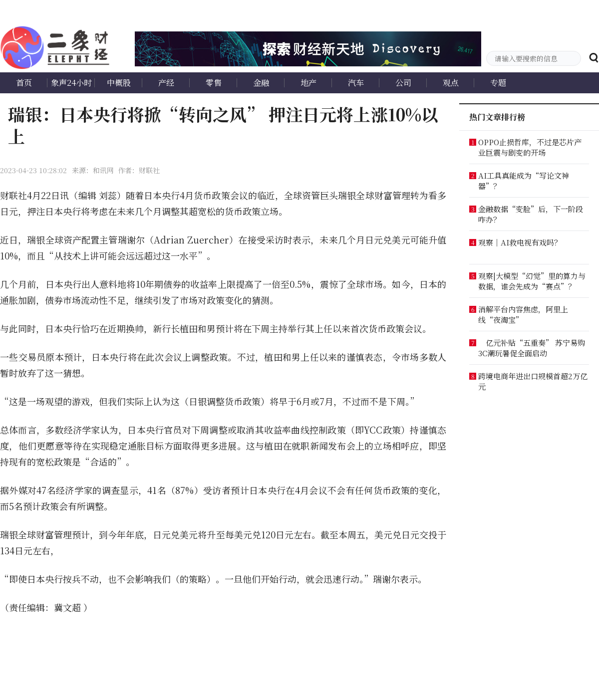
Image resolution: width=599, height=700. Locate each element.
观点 (451, 83)
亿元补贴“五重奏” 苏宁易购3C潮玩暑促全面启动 (532, 348)
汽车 (356, 83)
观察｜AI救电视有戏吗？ (520, 242)
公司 (403, 83)
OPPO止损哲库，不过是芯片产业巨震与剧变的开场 (530, 147)
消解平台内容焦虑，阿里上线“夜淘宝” (523, 314)
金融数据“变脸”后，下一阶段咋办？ (531, 214)
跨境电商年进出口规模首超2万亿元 (533, 381)
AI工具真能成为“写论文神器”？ (524, 181)
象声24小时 (71, 83)
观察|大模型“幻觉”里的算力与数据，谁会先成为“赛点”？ (532, 281)
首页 (24, 83)
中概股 (119, 83)
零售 (214, 83)
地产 (308, 83)
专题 (498, 83)
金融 (261, 83)
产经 (166, 83)
